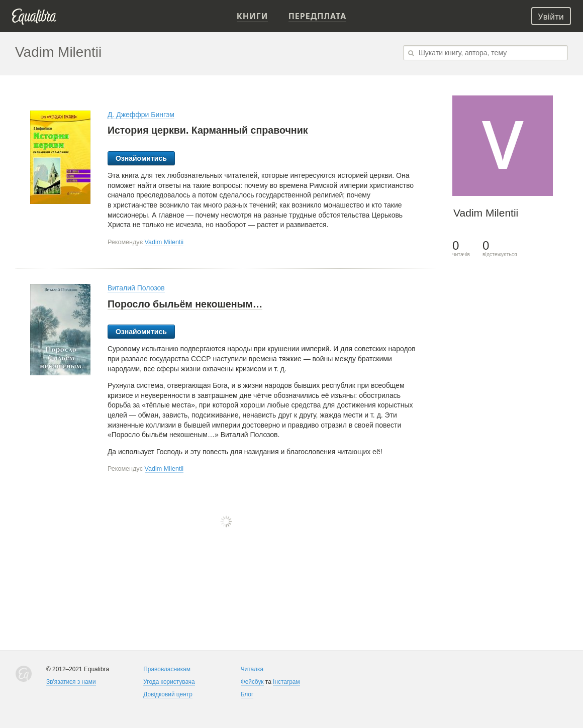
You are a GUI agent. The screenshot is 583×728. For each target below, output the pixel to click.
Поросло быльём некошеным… (185, 304)
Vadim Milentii (164, 242)
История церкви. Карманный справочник (208, 130)
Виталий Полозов (136, 288)
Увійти (551, 17)
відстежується (500, 248)
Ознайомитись (141, 158)
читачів (461, 248)
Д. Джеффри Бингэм (141, 115)
